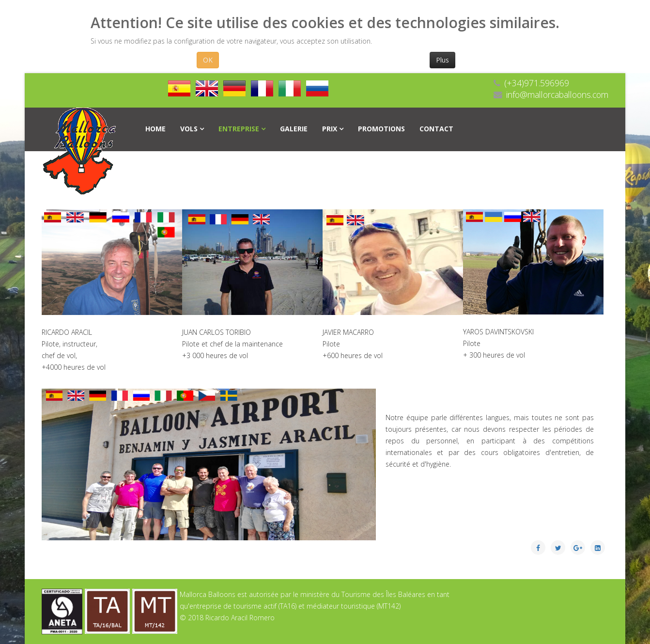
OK (208, 60)
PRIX (330, 129)
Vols (189, 129)
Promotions (381, 129)
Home (155, 129)
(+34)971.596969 (537, 83)
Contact (436, 129)
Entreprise (239, 129)
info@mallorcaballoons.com (557, 94)
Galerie (294, 129)
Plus (442, 60)
